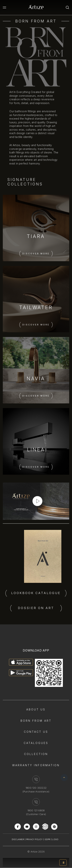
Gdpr (48, 839)
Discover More (36, 254)
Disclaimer (18, 839)
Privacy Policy (34, 839)
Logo (55, 839)
